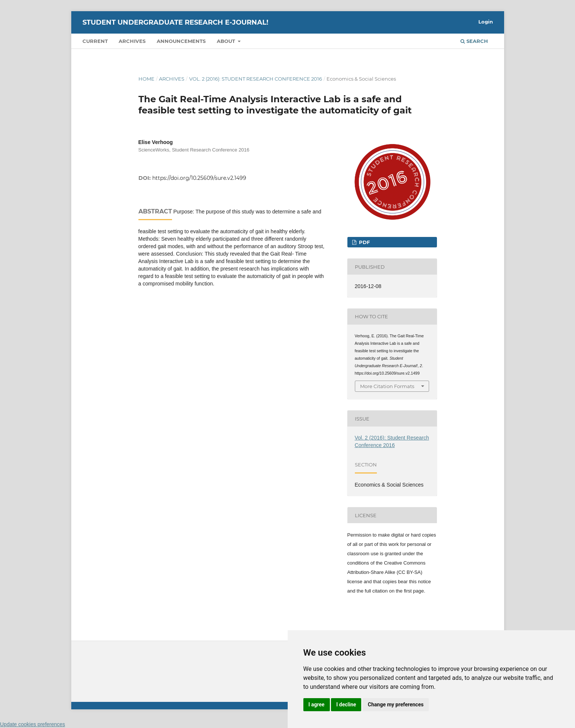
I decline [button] (346, 704)
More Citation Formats (387, 386)
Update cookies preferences (32, 724)
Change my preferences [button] (396, 704)
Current (95, 41)
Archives (132, 41)
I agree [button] (317, 704)
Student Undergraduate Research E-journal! (175, 22)
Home (146, 79)
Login (486, 22)
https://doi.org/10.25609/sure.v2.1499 (199, 178)
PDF (364, 242)
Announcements (181, 41)
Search (474, 41)
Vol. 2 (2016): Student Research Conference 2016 (256, 79)
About (227, 41)
